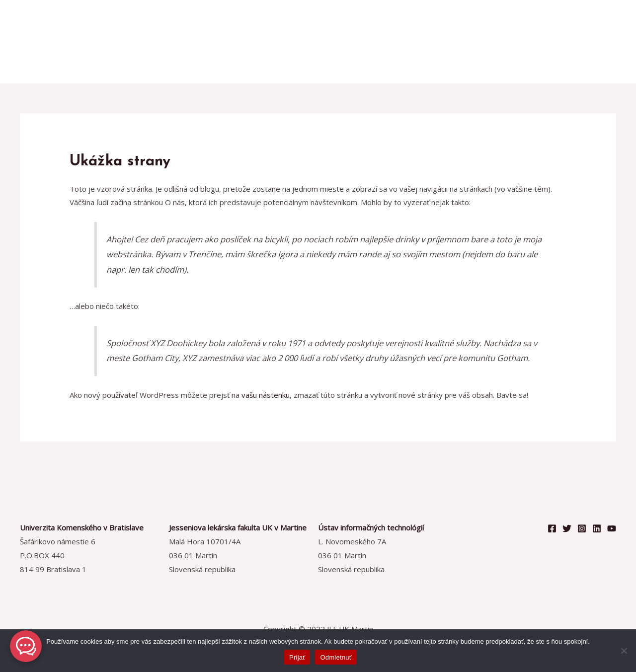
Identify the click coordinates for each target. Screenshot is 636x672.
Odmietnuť (336, 657)
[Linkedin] (597, 528)
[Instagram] (582, 528)
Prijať (297, 657)
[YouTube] (612, 528)
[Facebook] (552, 528)
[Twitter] (567, 528)
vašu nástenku (266, 395)
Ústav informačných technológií (371, 527)
